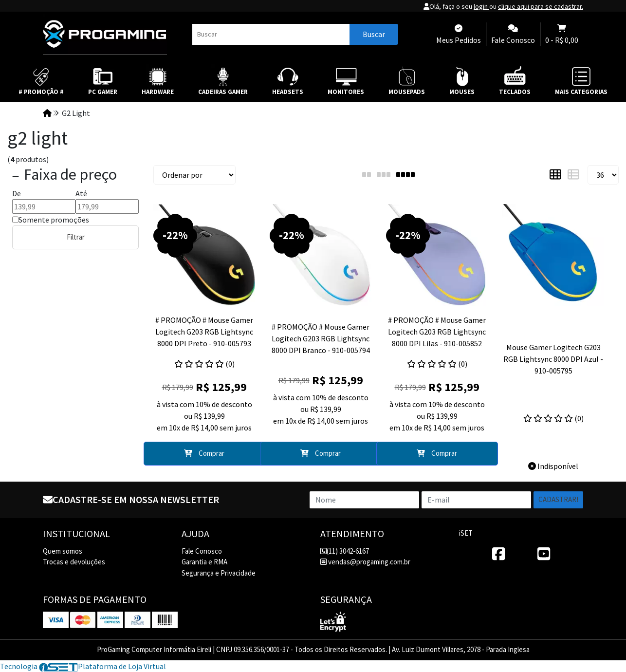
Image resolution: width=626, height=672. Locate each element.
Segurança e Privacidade (219, 573)
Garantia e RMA (204, 562)
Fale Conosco (202, 551)
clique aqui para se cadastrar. (541, 6)
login (481, 6)
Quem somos (63, 551)
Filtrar (76, 237)
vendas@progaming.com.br (365, 562)
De (17, 193)
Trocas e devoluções (74, 562)
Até (81, 193)
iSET (466, 533)
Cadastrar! (558, 499)
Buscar (374, 34)
